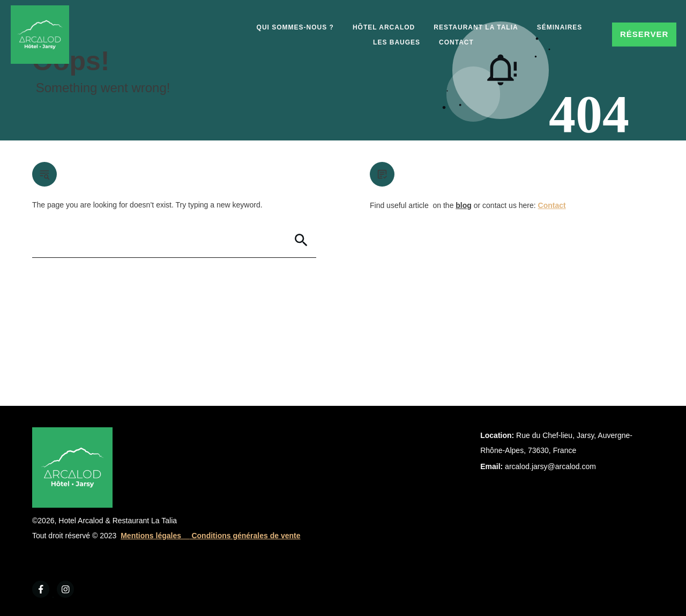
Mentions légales (155, 536)
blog (464, 205)
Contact (552, 205)
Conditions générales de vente (245, 536)
